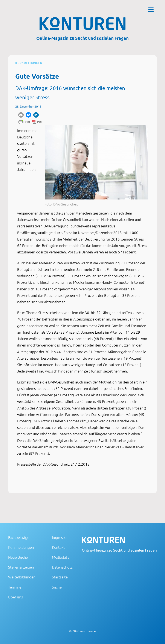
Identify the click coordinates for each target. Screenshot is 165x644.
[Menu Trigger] (151, 9)
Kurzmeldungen (29, 63)
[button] (21, 115)
